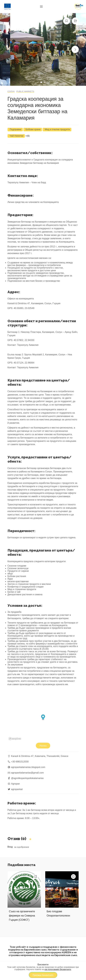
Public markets (25, 91)
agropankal (17, 789)
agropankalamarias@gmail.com (27, 773)
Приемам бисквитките (43, 975)
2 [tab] (45, 82)
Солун (11, 91)
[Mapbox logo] (15, 739)
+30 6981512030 (20, 762)
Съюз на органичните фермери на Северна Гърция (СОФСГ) (22, 916)
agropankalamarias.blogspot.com (28, 767)
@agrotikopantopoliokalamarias (27, 778)
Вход (10, 847)
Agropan (16, 784)
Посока (43, 746)
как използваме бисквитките (58, 969)
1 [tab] (42, 82)
